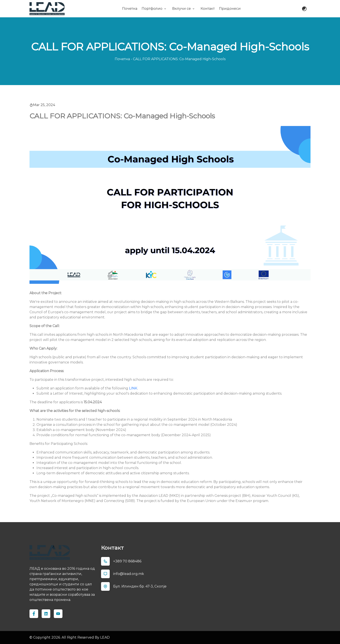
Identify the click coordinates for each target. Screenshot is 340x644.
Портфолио (152, 9)
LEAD (105, 637)
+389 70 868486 (127, 561)
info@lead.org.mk (129, 574)
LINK (133, 388)
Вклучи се (181, 9)
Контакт (208, 9)
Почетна (130, 9)
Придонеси (230, 9)
